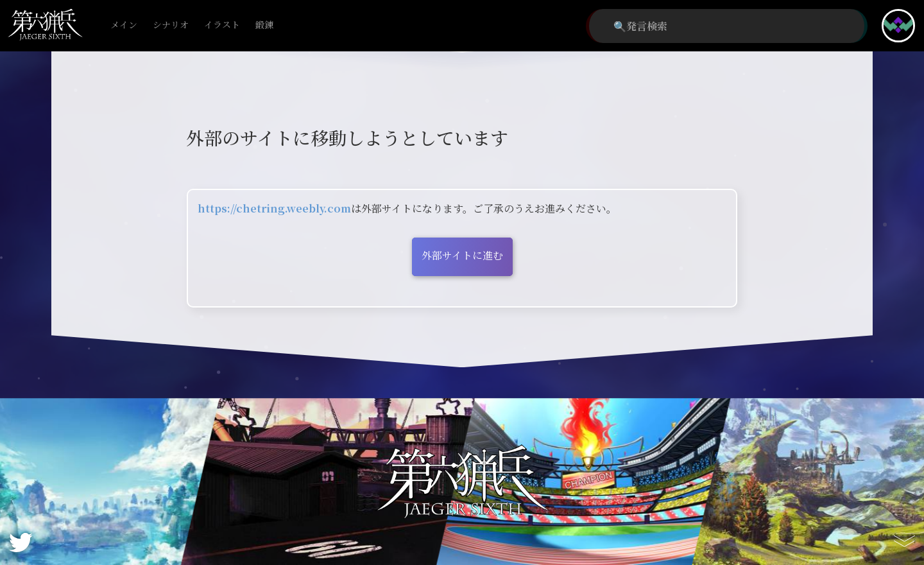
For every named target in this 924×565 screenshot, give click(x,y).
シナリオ (171, 25)
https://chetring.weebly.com (274, 208)
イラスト (222, 25)
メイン (124, 25)
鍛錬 (264, 25)
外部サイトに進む (462, 255)
